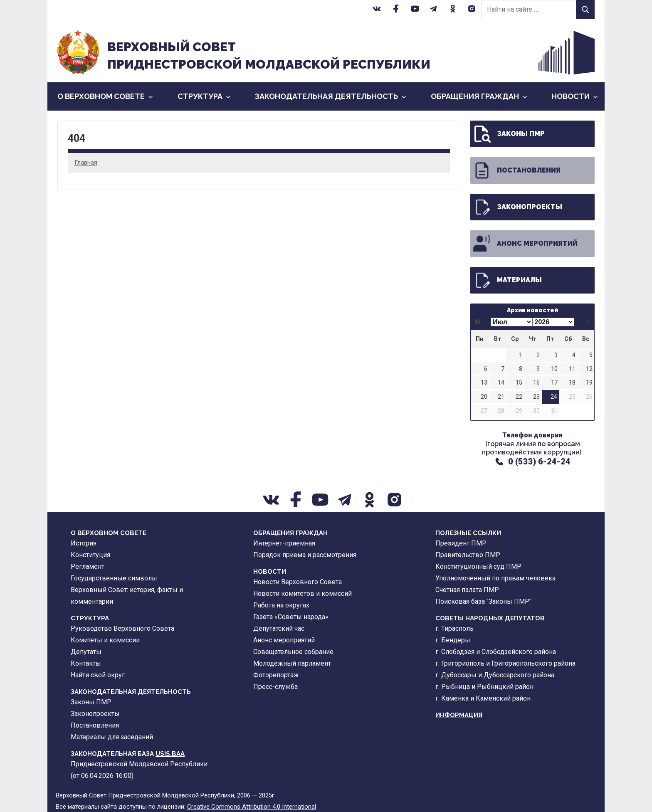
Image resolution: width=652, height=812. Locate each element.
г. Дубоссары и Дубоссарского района (495, 675)
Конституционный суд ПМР (478, 566)
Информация (459, 715)
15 (519, 383)
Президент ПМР (461, 543)
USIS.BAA (170, 754)
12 (589, 369)
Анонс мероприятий (525, 244)
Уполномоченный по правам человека (495, 578)
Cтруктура (204, 96)
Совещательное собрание (293, 652)
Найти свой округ (98, 675)
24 (554, 397)
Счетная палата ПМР (467, 590)
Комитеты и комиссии (105, 640)
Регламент (88, 566)
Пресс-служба (275, 687)
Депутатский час (279, 628)
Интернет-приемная (284, 543)
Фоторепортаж (276, 675)
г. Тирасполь (454, 628)
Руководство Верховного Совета (122, 628)
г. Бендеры (453, 640)
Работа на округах (281, 605)
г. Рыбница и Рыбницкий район (484, 687)
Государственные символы (114, 578)
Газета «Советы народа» (291, 617)
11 (572, 369)
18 (572, 383)
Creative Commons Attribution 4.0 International (252, 807)
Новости (575, 96)
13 (484, 383)
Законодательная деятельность (331, 96)
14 (501, 383)
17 (554, 383)
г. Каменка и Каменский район (483, 698)
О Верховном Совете (105, 96)
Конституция (90, 555)
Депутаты (86, 652)
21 (501, 397)
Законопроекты (517, 207)
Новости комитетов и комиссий (303, 594)
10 (554, 369)
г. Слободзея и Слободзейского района (496, 652)
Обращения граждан (479, 96)
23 (536, 397)
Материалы (507, 280)
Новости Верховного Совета (298, 582)
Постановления (516, 170)
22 (519, 397)
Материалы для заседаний (112, 737)
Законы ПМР (508, 134)
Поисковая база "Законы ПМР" (483, 601)
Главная (86, 163)
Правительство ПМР (468, 555)
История (84, 543)
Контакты (86, 663)
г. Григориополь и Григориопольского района (505, 663)
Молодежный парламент (292, 663)
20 (484, 397)
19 (589, 383)
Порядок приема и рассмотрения (305, 555)
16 (536, 383)
